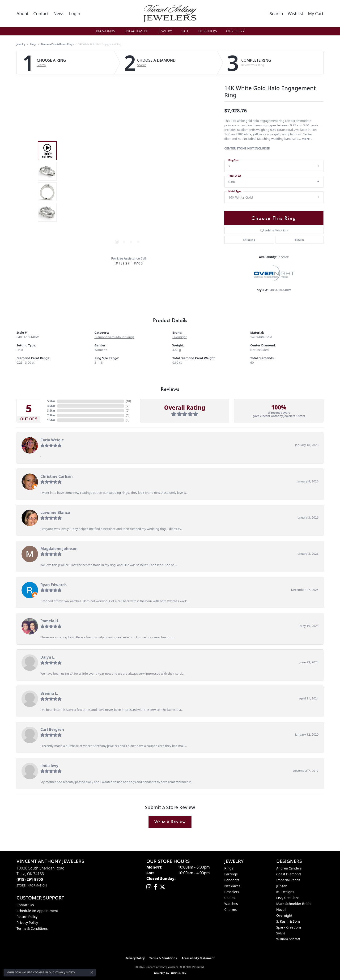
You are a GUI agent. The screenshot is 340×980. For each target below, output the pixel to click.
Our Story (235, 31)
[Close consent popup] (92, 972)
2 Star (51, 415)
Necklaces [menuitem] (232, 886)
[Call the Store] (30, 879)
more (307, 139)
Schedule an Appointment (37, 911)
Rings (33, 44)
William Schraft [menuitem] (288, 939)
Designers (208, 31)
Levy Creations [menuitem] (288, 898)
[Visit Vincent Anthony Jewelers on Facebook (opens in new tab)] (155, 887)
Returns (300, 240)
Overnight (180, 337)
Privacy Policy (27, 922)
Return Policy (27, 917)
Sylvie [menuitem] (281, 933)
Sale (185, 31)
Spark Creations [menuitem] (289, 927)
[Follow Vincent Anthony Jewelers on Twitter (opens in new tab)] (162, 887)
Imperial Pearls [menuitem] (288, 880)
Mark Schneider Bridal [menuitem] (294, 904)
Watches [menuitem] (231, 904)
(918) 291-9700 (129, 263)
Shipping (249, 240)
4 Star (51, 406)
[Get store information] (32, 885)
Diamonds (105, 31)
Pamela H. (50, 621)
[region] (127, 182)
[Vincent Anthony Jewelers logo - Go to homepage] (170, 13)
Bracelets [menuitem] (232, 892)
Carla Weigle (52, 440)
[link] (23, 13)
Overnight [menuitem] (284, 915)
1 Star (51, 420)
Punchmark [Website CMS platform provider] (179, 973)
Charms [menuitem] (230, 910)
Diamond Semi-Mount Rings (57, 44)
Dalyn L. (48, 657)
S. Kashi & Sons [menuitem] (288, 921)
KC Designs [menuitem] (285, 892)
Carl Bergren (52, 729)
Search (41, 65)
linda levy (49, 766)
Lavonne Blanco (55, 512)
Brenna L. (49, 693)
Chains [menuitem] (230, 898)
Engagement (137, 31)
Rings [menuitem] (229, 868)
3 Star (51, 411)
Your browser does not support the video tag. (127, 128)
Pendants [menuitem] (232, 880)
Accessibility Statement (198, 958)
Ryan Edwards (53, 585)
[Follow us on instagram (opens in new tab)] (149, 887)
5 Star (51, 401)
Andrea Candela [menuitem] (289, 868)
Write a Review (170, 822)
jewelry (21, 44)
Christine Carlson (57, 476)
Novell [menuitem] (281, 910)
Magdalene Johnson (59, 549)
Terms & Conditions (32, 928)
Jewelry (165, 31)
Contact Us (25, 905)
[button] (74, 13)
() (128, 401)
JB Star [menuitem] (281, 886)
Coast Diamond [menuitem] (289, 874)
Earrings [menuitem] (231, 874)
